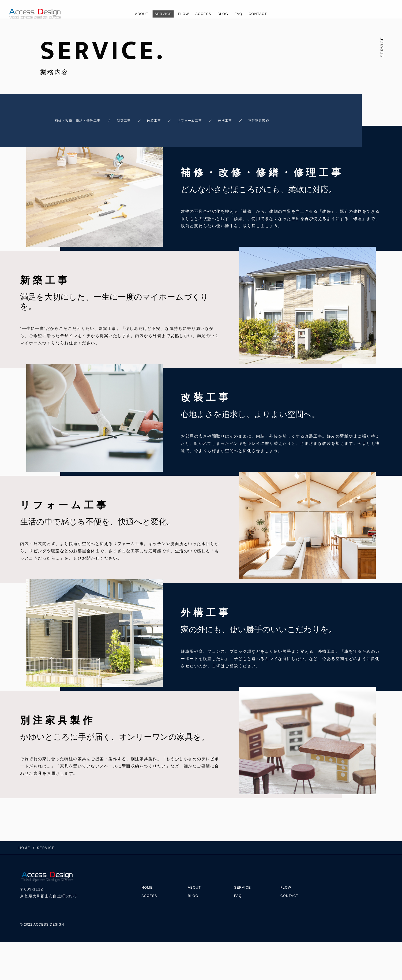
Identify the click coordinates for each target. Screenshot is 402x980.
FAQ (243, 14)
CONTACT (265, 14)
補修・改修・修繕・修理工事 (71, 118)
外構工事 (255, 118)
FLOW (181, 14)
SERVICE (158, 14)
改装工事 (166, 118)
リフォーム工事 (211, 118)
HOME (148, 877)
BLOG (226, 14)
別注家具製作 (297, 118)
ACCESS (204, 14)
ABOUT (134, 14)
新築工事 (129, 118)
